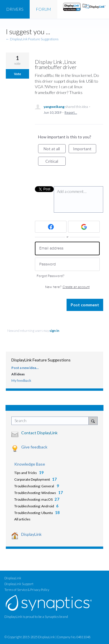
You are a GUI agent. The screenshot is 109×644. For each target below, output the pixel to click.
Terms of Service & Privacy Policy (27, 590)
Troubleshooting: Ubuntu (34, 513)
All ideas (18, 374)
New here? (67, 287)
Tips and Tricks (26, 473)
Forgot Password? (51, 276)
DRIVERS (15, 9)
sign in (54, 331)
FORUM (43, 9)
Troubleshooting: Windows (35, 493)
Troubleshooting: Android (34, 506)
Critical (56, 162)
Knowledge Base (30, 464)
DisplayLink (31, 534)
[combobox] (51, 421)
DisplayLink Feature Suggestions (41, 360)
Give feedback (34, 447)
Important (85, 150)
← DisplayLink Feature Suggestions (32, 39)
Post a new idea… (25, 368)
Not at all (55, 150)
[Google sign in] (84, 227)
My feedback (21, 380)
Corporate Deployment (32, 479)
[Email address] (67, 248)
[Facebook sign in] (51, 227)
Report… (71, 112)
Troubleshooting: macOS (33, 499)
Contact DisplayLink (39, 433)
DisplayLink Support (19, 584)
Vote (17, 74)
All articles (22, 519)
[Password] (67, 264)
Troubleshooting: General (34, 486)
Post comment (85, 305)
